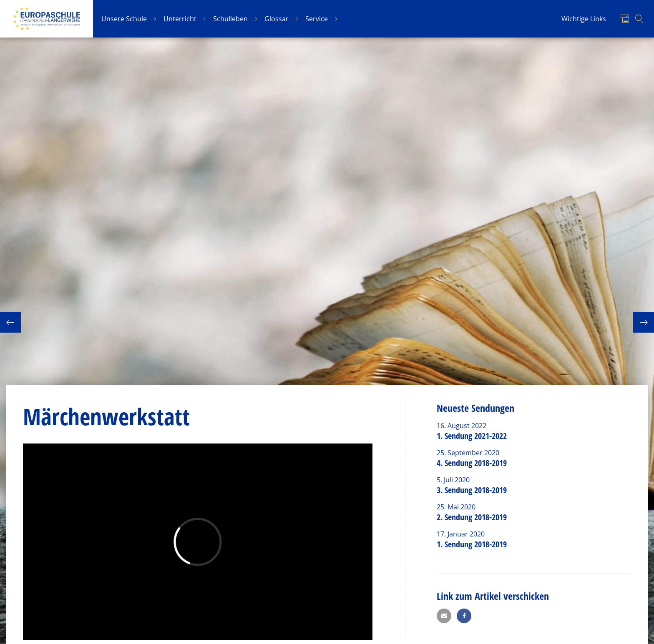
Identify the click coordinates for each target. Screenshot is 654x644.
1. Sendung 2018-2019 (472, 544)
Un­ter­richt (180, 19)
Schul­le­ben (230, 19)
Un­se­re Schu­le (124, 19)
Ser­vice (317, 19)
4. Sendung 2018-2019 (472, 463)
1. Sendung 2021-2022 (472, 436)
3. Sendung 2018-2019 (472, 490)
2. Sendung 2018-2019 (472, 517)
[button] (444, 616)
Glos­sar (277, 19)
